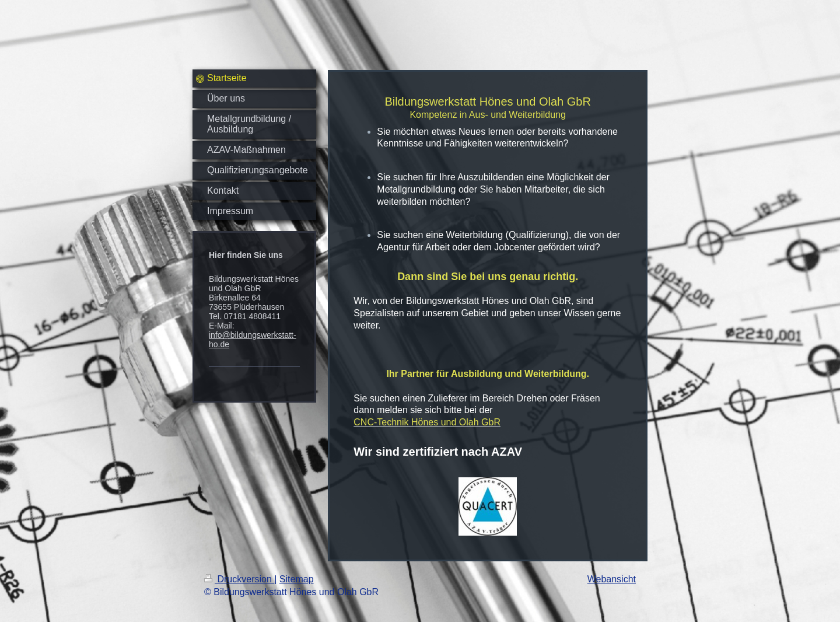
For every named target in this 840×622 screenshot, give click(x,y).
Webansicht (612, 579)
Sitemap (297, 579)
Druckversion (239, 579)
